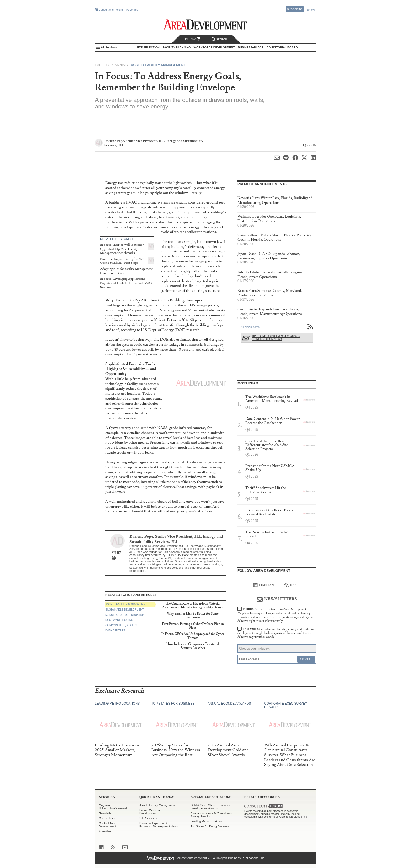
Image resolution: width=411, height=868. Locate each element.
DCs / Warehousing (119, 620)
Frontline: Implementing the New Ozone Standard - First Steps (122, 261)
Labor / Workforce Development (151, 812)
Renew (310, 10)
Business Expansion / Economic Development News (159, 825)
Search (219, 39)
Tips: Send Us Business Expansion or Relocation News (276, 338)
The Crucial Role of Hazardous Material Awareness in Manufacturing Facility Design (193, 605)
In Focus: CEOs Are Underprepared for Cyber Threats (193, 636)
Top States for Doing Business (210, 826)
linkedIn (263, 585)
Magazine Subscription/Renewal (113, 807)
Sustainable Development (125, 610)
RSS (290, 585)
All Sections (109, 47)
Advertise (132, 10)
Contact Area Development (107, 825)
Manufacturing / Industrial (126, 615)
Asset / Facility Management (158, 65)
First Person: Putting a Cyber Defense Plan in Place (193, 626)
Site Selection (148, 818)
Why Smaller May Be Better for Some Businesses (193, 616)
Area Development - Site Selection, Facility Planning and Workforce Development (206, 24)
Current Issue (107, 818)
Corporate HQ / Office (122, 625)
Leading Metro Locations (206, 821)
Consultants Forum (111, 10)
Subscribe (295, 9)
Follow (192, 39)
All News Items (250, 327)
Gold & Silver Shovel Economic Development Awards (210, 807)
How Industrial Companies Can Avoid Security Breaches (193, 646)
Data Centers (115, 631)
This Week (276, 633)
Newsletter (106, 813)
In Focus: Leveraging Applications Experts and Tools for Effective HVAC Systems (126, 283)
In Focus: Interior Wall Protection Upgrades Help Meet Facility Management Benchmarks (122, 249)
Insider (276, 615)
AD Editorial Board (282, 47)
